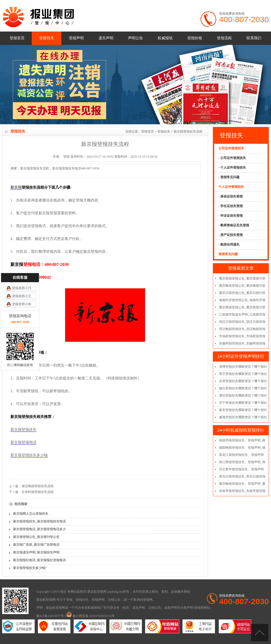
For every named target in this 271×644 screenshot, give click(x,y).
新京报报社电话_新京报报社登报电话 (39, 560)
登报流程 (224, 38)
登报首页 (17, 38)
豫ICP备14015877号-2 (51, 616)
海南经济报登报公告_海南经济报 (242, 300)
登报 (69, 600)
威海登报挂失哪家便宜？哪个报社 (243, 417)
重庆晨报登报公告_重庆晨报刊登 (242, 278)
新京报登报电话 (23, 442)
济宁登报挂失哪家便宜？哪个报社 (243, 403)
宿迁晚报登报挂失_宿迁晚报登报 (242, 329)
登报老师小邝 (22, 246)
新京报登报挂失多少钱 (29, 455)
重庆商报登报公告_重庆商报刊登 (242, 307)
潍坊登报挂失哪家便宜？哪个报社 (243, 395)
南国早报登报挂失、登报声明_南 (242, 440)
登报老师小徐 (22, 262)
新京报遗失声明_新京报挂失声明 (36, 552)
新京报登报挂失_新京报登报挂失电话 (39, 521)
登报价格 (195, 38)
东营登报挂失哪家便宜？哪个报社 (243, 381)
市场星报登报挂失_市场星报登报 (242, 336)
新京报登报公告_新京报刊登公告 (36, 537)
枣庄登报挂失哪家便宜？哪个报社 (243, 374)
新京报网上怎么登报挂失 (31, 514)
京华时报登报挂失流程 (38, 492)
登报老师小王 (22, 254)
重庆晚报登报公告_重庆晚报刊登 (242, 286)
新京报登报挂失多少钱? (30, 568)
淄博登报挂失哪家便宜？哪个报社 (243, 367)
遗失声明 (106, 38)
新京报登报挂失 (23, 430)
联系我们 (254, 38)
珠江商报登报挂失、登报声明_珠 (242, 462)
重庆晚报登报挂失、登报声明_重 (242, 484)
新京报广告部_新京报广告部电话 (36, 545)
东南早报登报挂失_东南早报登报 (242, 491)
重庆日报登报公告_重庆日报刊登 (242, 293)
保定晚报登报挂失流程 (38, 486)
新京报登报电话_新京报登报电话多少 (39, 529)
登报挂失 (47, 38)
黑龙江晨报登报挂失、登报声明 (241, 455)
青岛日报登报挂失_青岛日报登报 (242, 476)
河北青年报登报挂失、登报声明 (241, 469)
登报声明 (76, 38)
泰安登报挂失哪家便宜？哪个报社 (243, 410)
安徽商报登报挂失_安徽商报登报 (242, 343)
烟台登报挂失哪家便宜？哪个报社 (243, 388)
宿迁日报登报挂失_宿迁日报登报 (242, 322)
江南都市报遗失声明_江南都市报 (242, 315)
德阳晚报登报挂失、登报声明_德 (242, 448)
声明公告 (135, 38)
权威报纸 (165, 38)
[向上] (260, 633)
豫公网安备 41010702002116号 (91, 616)
